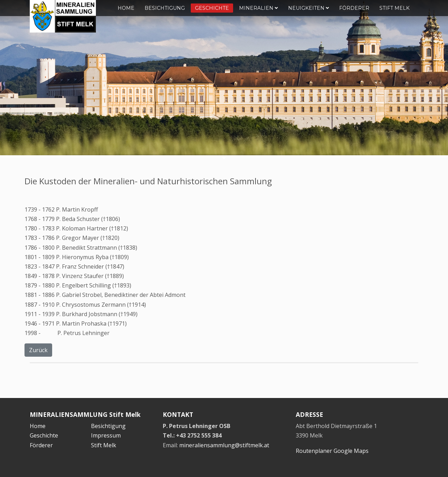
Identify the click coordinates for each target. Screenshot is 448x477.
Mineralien (258, 8)
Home (126, 8)
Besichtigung (165, 8)
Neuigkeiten (309, 8)
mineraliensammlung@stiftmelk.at (224, 445)
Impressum (106, 435)
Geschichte (212, 8)
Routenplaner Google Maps (332, 451)
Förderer (354, 8)
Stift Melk (394, 8)
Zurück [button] (38, 350)
